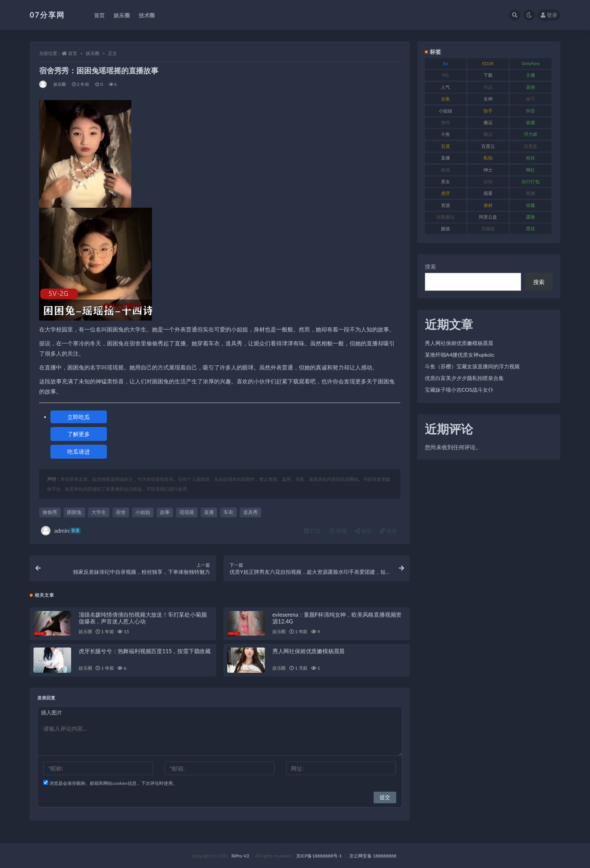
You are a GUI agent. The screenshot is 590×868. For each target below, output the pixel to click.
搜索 (430, 266)
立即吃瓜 (79, 417)
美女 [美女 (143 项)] (446, 182)
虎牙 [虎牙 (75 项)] (446, 193)
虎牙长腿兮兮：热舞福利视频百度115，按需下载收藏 (145, 651)
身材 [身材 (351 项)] (488, 205)
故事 (165, 512)
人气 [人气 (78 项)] (446, 87)
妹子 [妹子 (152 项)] (531, 99)
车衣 (228, 512)
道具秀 (250, 512)
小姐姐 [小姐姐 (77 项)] (446, 111)
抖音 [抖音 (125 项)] (531, 111)
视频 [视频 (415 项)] (531, 193)
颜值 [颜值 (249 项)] (446, 229)
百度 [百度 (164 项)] (446, 146)
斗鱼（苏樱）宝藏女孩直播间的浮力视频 (472, 366)
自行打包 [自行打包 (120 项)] (531, 182)
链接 (388, 531)
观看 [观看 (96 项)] (488, 193)
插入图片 (52, 712)
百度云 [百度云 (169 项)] (488, 146)
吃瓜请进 (79, 451)
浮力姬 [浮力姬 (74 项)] (531, 134)
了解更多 (79, 434)
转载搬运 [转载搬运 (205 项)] (446, 217)
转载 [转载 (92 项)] (531, 205)
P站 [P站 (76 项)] (445, 75)
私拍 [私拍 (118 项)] (488, 158)
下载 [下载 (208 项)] (488, 75)
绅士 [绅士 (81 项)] (488, 170)
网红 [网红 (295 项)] (531, 170)
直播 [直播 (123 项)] (446, 158)
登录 (549, 15)
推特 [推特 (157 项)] (446, 122)
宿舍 (121, 512)
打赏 (313, 531)
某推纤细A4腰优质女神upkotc (460, 355)
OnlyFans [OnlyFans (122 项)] (531, 63)
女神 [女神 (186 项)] (488, 99)
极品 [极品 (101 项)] (488, 134)
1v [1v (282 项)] (445, 63)
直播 (209, 512)
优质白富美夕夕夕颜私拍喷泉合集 (464, 378)
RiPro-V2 (240, 856)
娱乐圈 (93, 53)
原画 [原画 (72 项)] (531, 87)
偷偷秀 (50, 512)
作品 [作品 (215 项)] (488, 87)
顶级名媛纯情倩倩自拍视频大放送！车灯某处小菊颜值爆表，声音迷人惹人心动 (143, 618)
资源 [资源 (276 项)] (446, 205)
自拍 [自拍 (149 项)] (488, 182)
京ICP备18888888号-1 (319, 856)
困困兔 (74, 512)
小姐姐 (143, 512)
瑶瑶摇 (187, 512)
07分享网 (47, 15)
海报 (363, 531)
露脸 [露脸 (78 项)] (531, 217)
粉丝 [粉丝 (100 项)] (531, 158)
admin (61, 531)
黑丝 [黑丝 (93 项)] (531, 229)
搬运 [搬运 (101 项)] (488, 122)
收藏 (338, 531)
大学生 (99, 512)
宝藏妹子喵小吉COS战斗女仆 (459, 390)
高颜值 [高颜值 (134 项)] (488, 229)
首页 (73, 53)
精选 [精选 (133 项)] (446, 170)
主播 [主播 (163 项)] (531, 75)
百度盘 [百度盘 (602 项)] (531, 146)
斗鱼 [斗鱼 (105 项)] (446, 134)
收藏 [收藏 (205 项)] (531, 122)
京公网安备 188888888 (373, 856)
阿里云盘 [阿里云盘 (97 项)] (488, 217)
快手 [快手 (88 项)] (488, 111)
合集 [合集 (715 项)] (446, 99)
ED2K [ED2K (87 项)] (488, 63)
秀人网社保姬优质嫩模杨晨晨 (309, 651)
